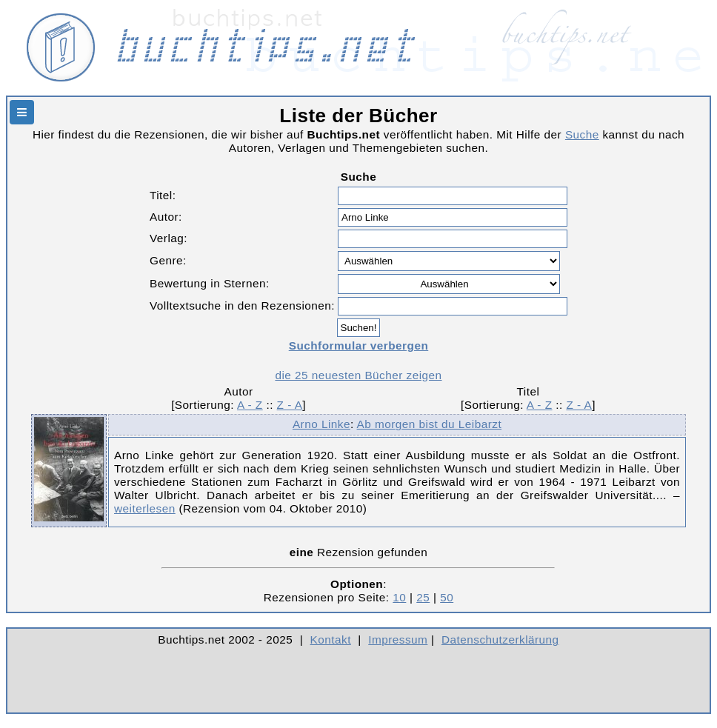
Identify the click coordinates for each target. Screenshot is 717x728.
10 (399, 597)
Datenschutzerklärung (500, 639)
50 (447, 597)
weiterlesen (145, 508)
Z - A (290, 405)
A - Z (250, 405)
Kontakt (331, 639)
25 (423, 597)
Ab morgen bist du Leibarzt (430, 424)
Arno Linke (321, 424)
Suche (582, 134)
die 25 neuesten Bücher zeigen (358, 375)
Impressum (398, 639)
